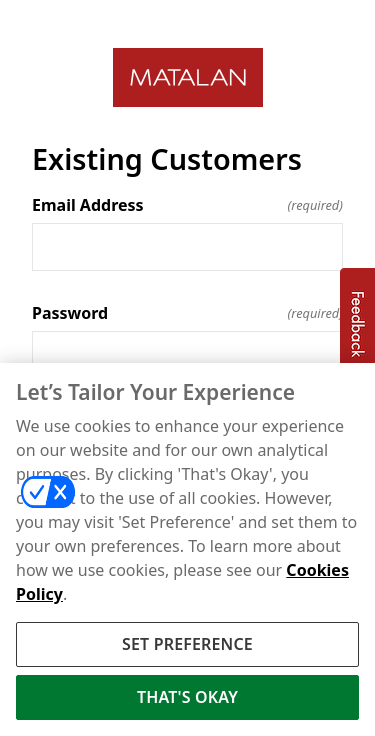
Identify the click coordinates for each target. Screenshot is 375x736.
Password (187, 313)
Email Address (187, 205)
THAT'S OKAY (187, 700)
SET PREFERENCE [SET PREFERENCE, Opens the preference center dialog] (187, 647)
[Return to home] (187, 77)
